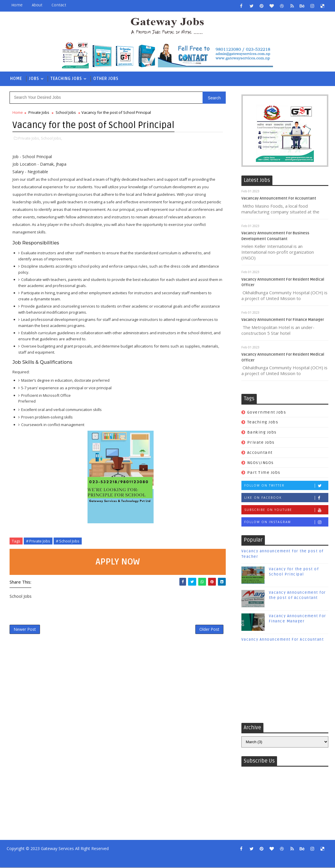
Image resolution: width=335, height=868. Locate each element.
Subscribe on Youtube (286, 510)
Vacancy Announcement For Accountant (283, 640)
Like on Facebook (286, 498)
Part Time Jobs (264, 473)
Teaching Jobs (66, 79)
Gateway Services (57, 849)
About (37, 5)
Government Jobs (267, 413)
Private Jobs (261, 443)
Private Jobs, (29, 138)
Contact (59, 5)
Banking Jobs (262, 433)
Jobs (34, 79)
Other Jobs (106, 79)
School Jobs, (51, 138)
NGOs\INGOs (261, 463)
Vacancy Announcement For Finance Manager (283, 320)
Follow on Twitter (286, 486)
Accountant (260, 453)
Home (17, 5)
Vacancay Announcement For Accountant (279, 199)
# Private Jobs (38, 541)
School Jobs (66, 113)
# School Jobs (68, 541)
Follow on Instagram (286, 523)
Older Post (202, 630)
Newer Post (25, 630)
